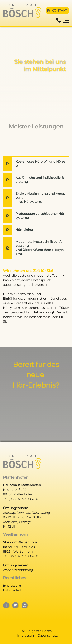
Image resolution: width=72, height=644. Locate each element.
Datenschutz (13, 590)
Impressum (12, 586)
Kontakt (57, 10)
